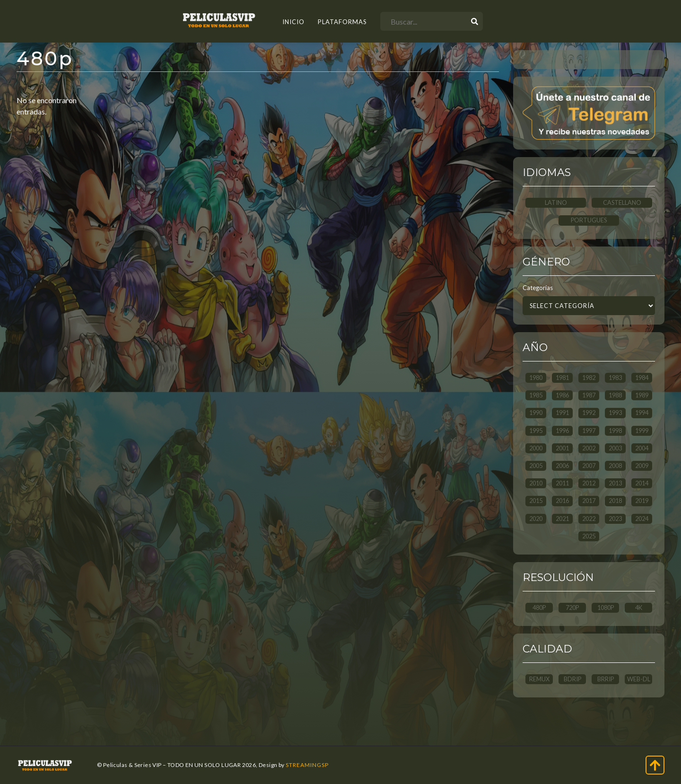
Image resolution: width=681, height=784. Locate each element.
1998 (615, 431)
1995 (536, 431)
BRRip (606, 679)
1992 (589, 413)
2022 (589, 519)
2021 (562, 519)
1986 (562, 395)
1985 (536, 395)
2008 (615, 466)
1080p (606, 608)
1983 (615, 378)
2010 (536, 483)
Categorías (538, 288)
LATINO (556, 203)
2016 (562, 501)
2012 (589, 483)
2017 (589, 501)
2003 (615, 448)
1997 (589, 431)
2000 (536, 448)
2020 (536, 519)
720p (572, 608)
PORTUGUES (589, 220)
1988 (615, 395)
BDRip (572, 679)
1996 (562, 431)
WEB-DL (639, 679)
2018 (615, 501)
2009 (642, 466)
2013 (615, 483)
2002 (589, 448)
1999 (642, 431)
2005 (536, 466)
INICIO (293, 22)
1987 (589, 395)
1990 (536, 413)
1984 (642, 378)
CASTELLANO (622, 203)
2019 (642, 501)
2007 (589, 466)
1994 (642, 413)
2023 (615, 519)
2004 (642, 448)
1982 (589, 378)
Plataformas (342, 22)
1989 (642, 395)
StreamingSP (307, 765)
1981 (562, 378)
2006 (562, 466)
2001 (562, 448)
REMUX (539, 679)
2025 (589, 536)
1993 (615, 413)
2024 (642, 519)
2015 (536, 501)
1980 (536, 378)
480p (539, 608)
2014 (642, 483)
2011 (562, 483)
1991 (562, 413)
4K (639, 608)
